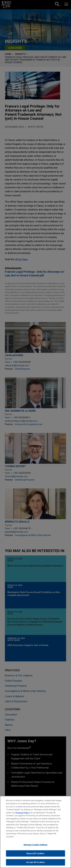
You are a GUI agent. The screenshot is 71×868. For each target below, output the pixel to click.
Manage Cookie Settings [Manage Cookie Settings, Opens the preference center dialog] (36, 845)
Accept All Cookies (35, 863)
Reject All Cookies (35, 854)
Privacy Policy (23, 813)
